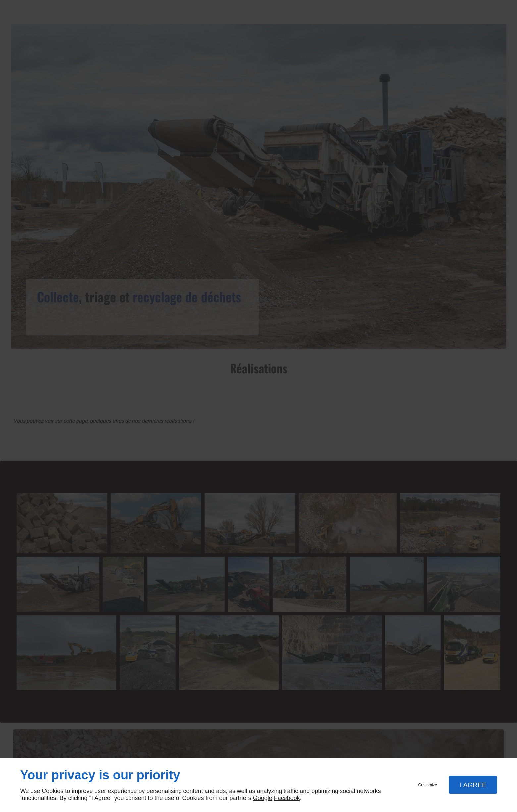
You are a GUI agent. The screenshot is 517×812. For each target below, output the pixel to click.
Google (263, 798)
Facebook (287, 798)
